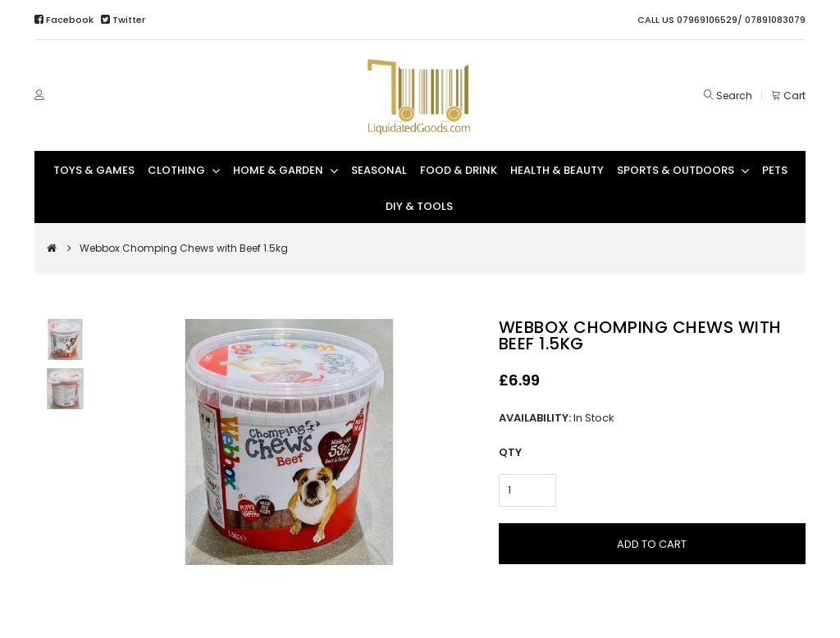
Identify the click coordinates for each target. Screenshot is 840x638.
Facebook (65, 20)
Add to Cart (652, 544)
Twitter (123, 20)
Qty (510, 452)
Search (734, 96)
